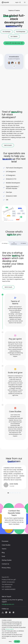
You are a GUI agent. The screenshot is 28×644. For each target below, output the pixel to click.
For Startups (7, 32)
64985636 (8, 587)
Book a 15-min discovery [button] (14, 43)
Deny (10, 642)
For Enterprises (21, 32)
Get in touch (8, 145)
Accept (17, 642)
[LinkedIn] (13, 612)
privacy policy (9, 629)
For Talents (14, 37)
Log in (18, 2)
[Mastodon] (6, 612)
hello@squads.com (8, 604)
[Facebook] (10, 612)
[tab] (5, 243)
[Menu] (25, 2)
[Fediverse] (3, 612)
